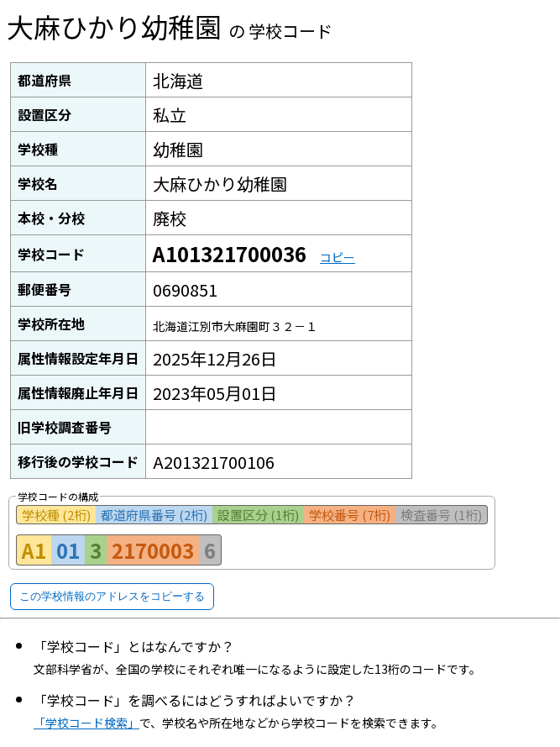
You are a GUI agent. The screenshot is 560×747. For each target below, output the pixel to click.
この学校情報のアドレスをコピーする (112, 596)
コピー (338, 257)
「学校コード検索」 (86, 723)
